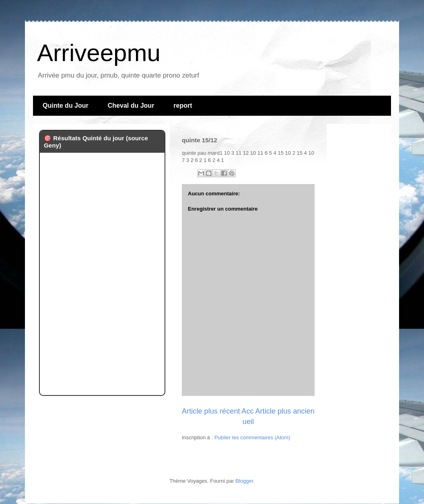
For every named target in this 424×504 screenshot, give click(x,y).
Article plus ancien (285, 411)
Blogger (244, 481)
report (183, 106)
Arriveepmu (99, 53)
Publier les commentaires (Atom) (252, 437)
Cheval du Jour (131, 106)
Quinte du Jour (66, 106)
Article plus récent (211, 411)
